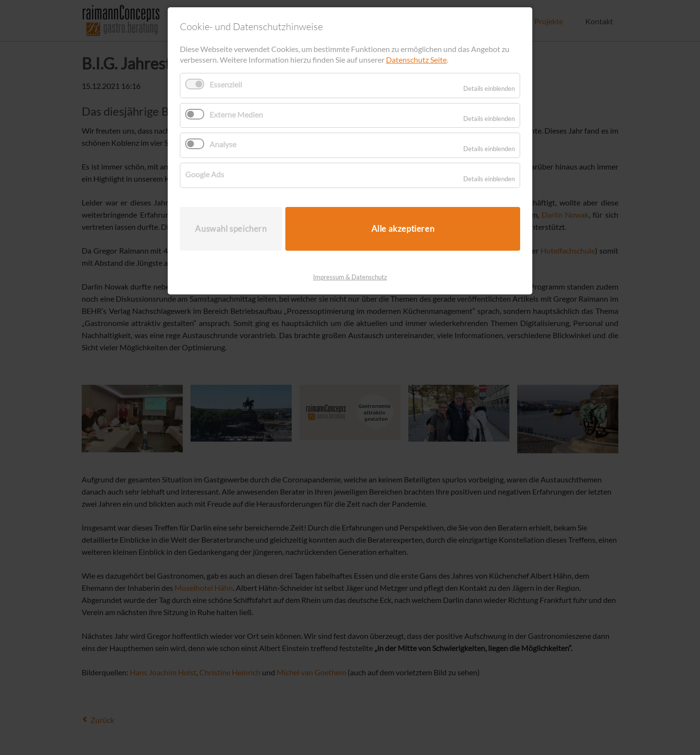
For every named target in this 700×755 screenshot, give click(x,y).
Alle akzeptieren (403, 229)
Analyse (223, 144)
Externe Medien (236, 114)
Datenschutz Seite (416, 60)
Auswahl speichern (231, 229)
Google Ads (205, 174)
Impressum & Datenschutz (350, 277)
